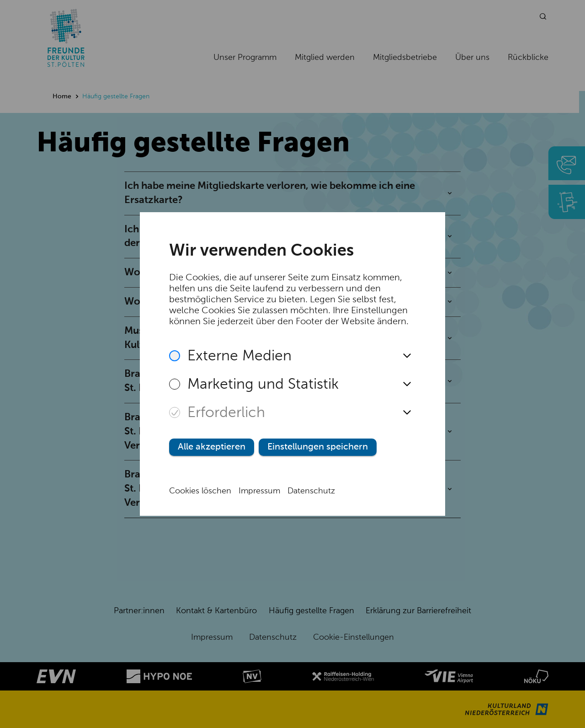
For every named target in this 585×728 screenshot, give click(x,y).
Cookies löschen (200, 491)
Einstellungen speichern (318, 447)
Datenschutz (311, 491)
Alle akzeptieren (212, 447)
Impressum (259, 491)
